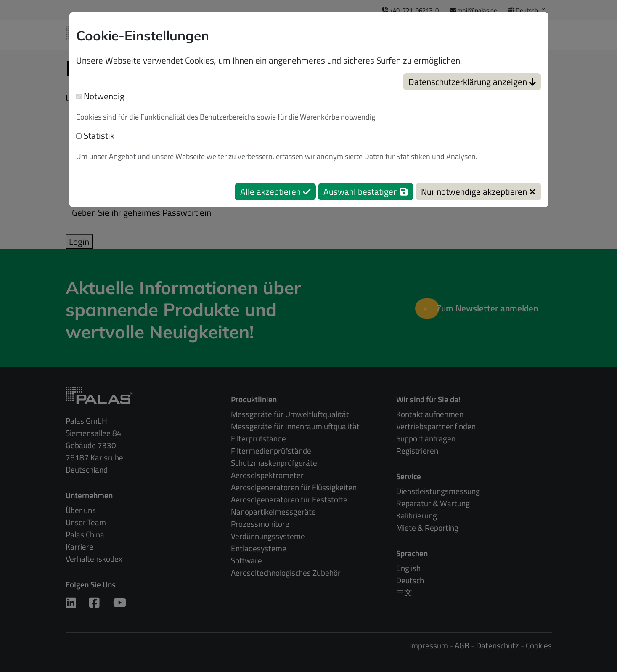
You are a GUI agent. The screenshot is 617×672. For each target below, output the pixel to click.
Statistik (95, 136)
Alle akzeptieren (275, 191)
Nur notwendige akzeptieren (478, 191)
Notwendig (100, 96)
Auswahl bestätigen (365, 191)
